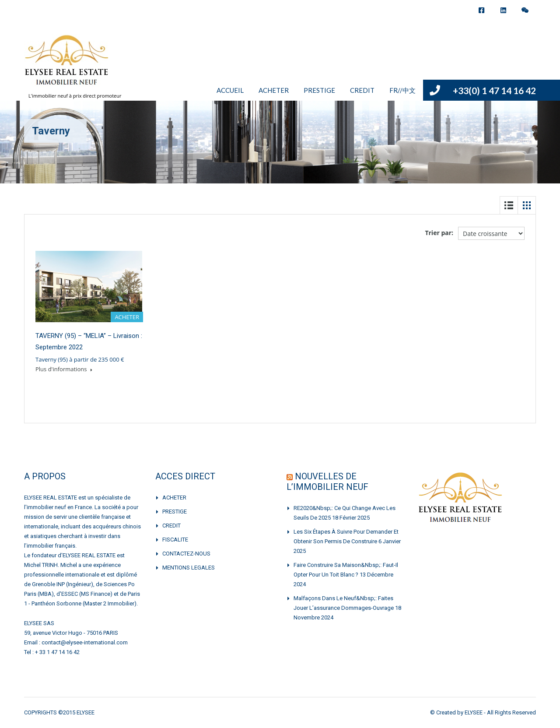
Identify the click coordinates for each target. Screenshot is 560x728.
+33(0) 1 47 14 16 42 (494, 90)
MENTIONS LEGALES (189, 568)
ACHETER (274, 90)
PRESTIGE (319, 90)
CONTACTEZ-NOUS (186, 554)
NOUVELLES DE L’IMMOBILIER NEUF (327, 482)
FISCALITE (175, 540)
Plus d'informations (64, 369)
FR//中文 (402, 90)
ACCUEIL (230, 90)
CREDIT (362, 90)
